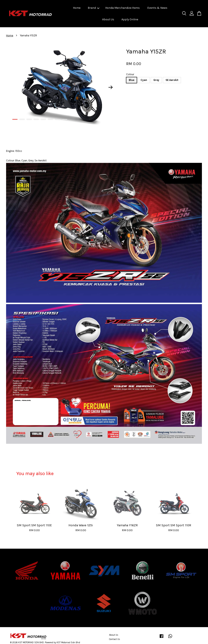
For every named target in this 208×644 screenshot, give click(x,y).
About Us (108, 19)
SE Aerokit (172, 80)
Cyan (144, 80)
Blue (132, 80)
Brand (94, 8)
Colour (130, 74)
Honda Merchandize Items (122, 8)
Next (110, 87)
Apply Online (130, 19)
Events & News (157, 8)
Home (77, 8)
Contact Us (115, 639)
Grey (156, 80)
